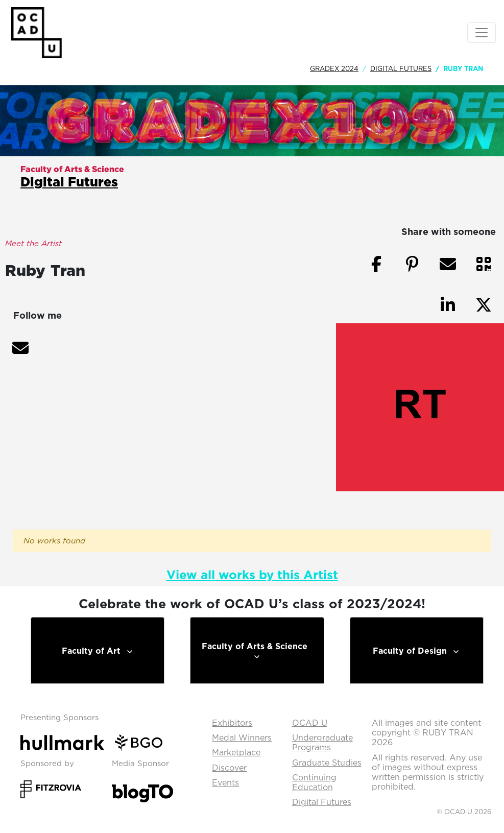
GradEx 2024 (334, 68)
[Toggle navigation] (482, 33)
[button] (20, 348)
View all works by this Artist (252, 575)
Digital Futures (401, 68)
